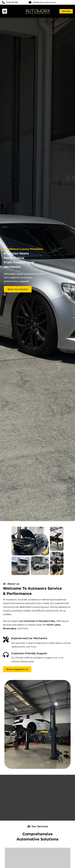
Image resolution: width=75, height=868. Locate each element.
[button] (5, 11)
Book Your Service (18, 289)
